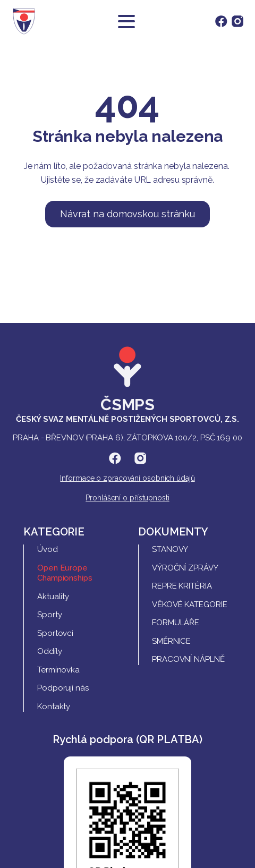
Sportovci (55, 633)
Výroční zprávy (185, 568)
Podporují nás (63, 688)
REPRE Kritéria (182, 586)
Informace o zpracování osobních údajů (127, 478)
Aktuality (53, 597)
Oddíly (49, 651)
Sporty (49, 615)
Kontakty (54, 707)
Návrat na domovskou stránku (127, 214)
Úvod (48, 549)
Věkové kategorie (189, 605)
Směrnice (171, 641)
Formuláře (176, 623)
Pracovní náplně (188, 659)
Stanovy (170, 549)
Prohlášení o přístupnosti (127, 498)
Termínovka (58, 670)
